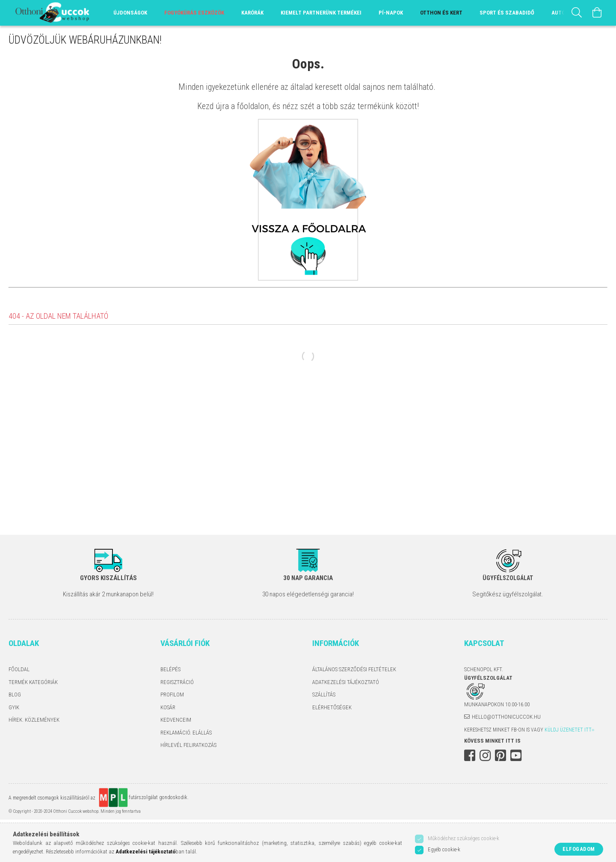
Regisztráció (177, 682)
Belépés (170, 669)
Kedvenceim (176, 720)
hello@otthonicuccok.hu (506, 717)
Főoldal (19, 669)
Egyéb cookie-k (444, 849)
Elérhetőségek (332, 707)
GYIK (14, 707)
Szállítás (324, 695)
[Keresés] (577, 13)
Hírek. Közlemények (34, 720)
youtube (516, 755)
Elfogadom (579, 849)
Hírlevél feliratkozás (188, 745)
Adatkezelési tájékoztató (346, 682)
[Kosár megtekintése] (597, 13)
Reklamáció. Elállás (186, 733)
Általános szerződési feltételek (354, 669)
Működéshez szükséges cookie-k (463, 838)
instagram (485, 755)
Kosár (168, 707)
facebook (470, 755)
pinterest (500, 755)
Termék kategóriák (33, 682)
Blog (15, 695)
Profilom (172, 695)
